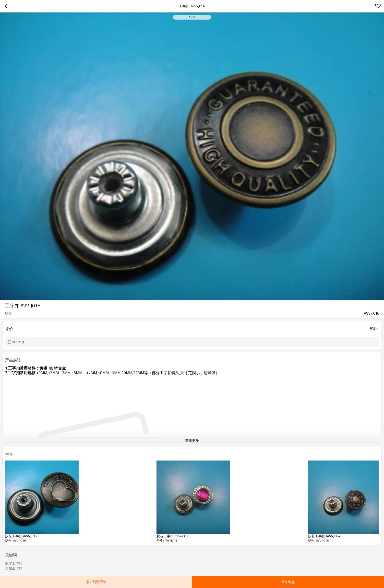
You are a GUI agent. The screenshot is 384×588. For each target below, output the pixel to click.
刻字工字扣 (14, 564)
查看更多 (192, 440)
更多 (373, 329)
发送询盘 (288, 582)
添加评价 (18, 342)
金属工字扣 (14, 568)
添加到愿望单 (96, 582)
